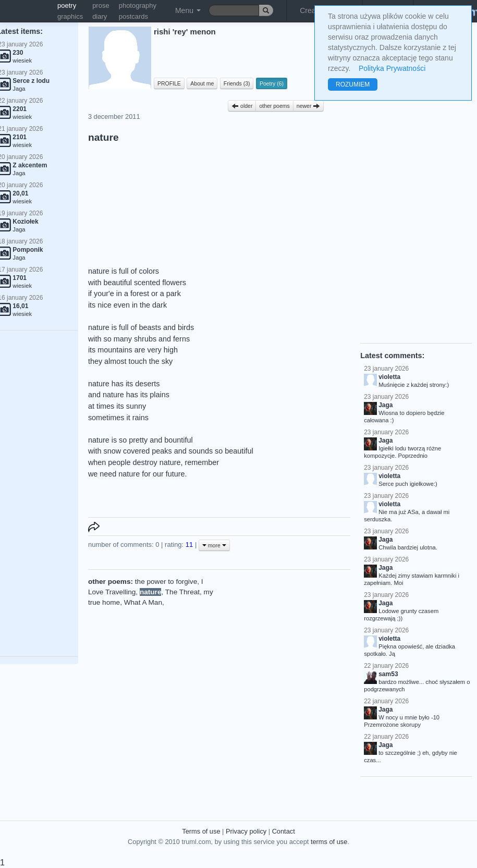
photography (138, 5)
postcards (133, 16)
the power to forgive (166, 582)
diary (100, 16)
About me (202, 83)
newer (309, 106)
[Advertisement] (284, 642)
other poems (274, 106)
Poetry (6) (272, 83)
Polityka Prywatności (392, 68)
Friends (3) (237, 83)
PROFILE (169, 83)
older (242, 106)
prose (101, 5)
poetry (67, 5)
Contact (284, 831)
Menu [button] (188, 10)
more (214, 545)
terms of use (329, 842)
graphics (70, 16)
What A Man (143, 602)
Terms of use (201, 831)
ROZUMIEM (353, 84)
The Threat (182, 592)
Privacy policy (246, 831)
